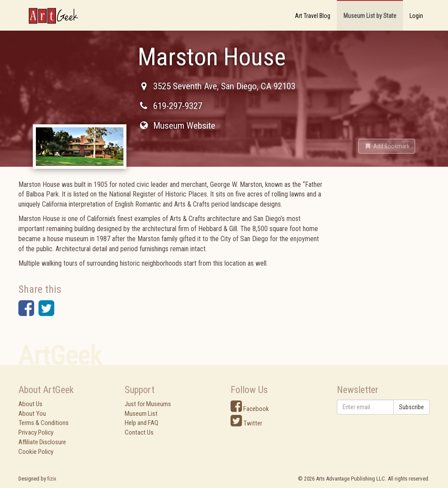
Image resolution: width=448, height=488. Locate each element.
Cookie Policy (36, 452)
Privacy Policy (36, 432)
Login (416, 16)
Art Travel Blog (313, 16)
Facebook (250, 409)
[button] (387, 146)
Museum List (141, 414)
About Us (30, 404)
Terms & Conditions (44, 423)
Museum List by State (370, 16)
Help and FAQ (142, 423)
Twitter (246, 423)
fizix (52, 479)
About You (32, 414)
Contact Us (139, 432)
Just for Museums (148, 404)
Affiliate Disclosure (42, 442)
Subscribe (411, 407)
